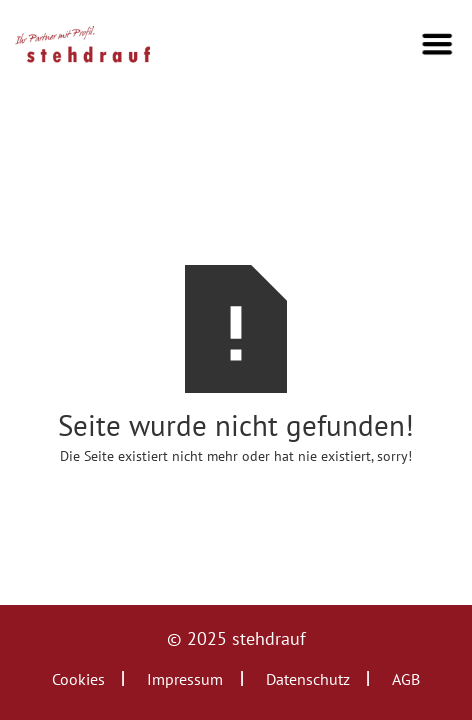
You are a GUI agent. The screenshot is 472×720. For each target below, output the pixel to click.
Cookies (78, 679)
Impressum (185, 679)
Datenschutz (308, 679)
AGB (406, 679)
